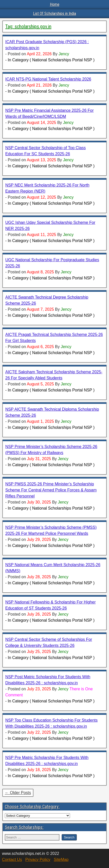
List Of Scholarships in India (54, 14)
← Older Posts (18, 793)
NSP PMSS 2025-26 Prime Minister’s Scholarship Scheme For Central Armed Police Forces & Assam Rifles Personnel (51, 490)
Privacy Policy (38, 860)
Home (55, 4)
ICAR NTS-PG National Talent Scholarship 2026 (48, 79)
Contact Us (12, 860)
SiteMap (61, 860)
